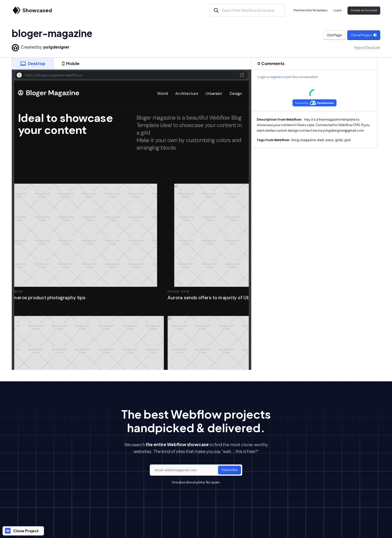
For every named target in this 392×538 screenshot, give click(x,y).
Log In (337, 10)
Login (262, 77)
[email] (196, 470)
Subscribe (229, 470)
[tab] (32, 64)
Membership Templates (310, 10)
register (276, 77)
